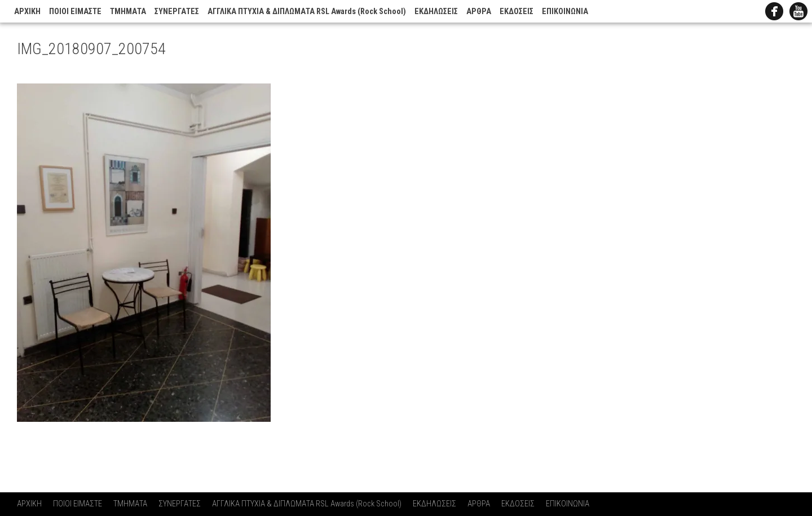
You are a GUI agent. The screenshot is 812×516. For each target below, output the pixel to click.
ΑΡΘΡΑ (479, 12)
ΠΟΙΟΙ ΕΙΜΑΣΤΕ (75, 12)
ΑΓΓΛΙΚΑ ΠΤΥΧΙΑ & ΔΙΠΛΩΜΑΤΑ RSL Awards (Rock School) (307, 12)
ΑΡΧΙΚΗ (27, 12)
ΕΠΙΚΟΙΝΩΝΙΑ (565, 12)
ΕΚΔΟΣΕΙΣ (517, 12)
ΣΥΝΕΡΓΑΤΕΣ (177, 12)
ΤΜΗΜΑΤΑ (128, 12)
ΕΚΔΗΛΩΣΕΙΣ (436, 12)
